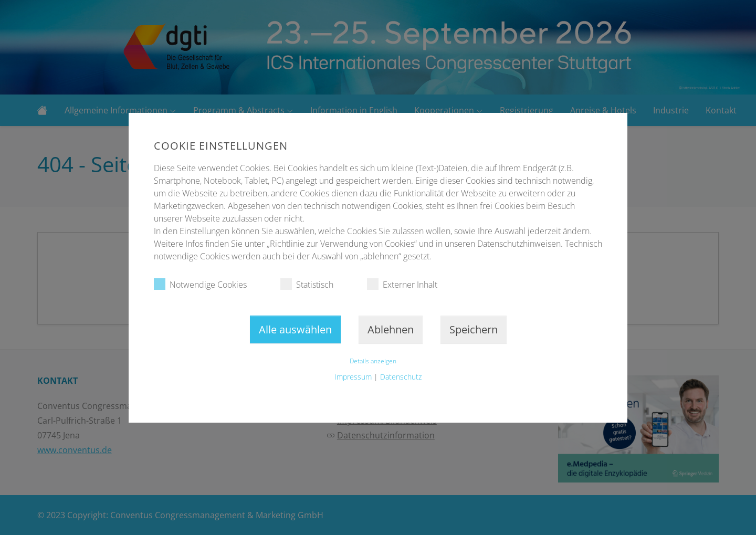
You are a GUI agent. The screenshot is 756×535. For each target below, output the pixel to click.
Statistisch (307, 284)
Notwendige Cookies (200, 284)
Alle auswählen (295, 329)
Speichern (474, 329)
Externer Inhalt (402, 284)
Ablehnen (391, 329)
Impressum (353, 377)
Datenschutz (401, 377)
